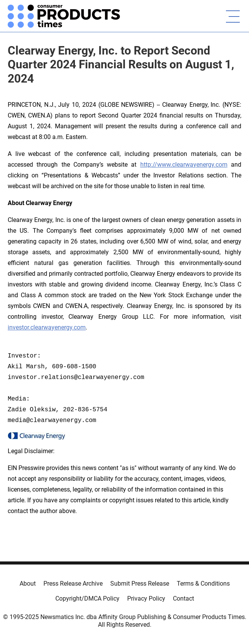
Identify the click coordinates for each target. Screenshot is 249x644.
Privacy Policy (146, 598)
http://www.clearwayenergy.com (184, 165)
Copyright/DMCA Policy (87, 598)
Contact (183, 598)
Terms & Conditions (203, 584)
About (28, 584)
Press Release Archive (73, 584)
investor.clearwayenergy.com (47, 327)
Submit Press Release (140, 584)
